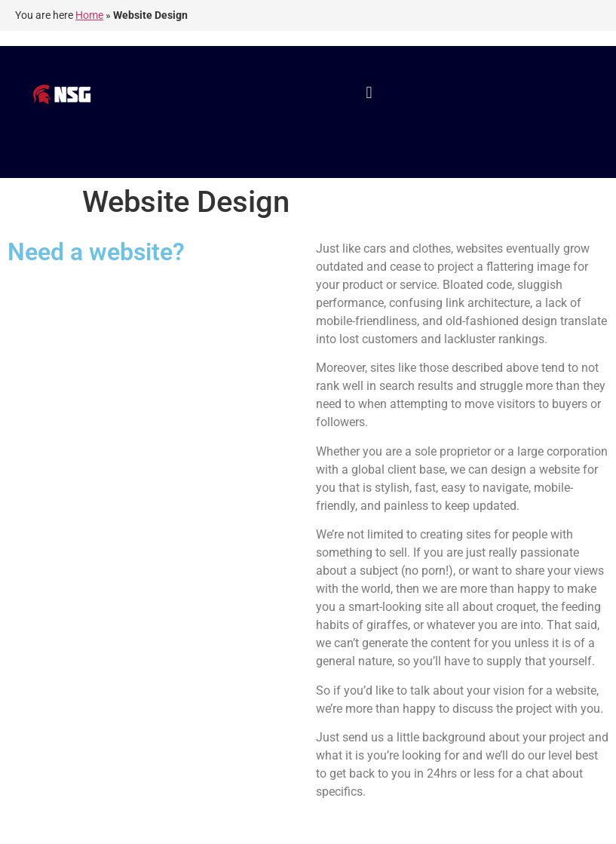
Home (89, 15)
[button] (369, 93)
